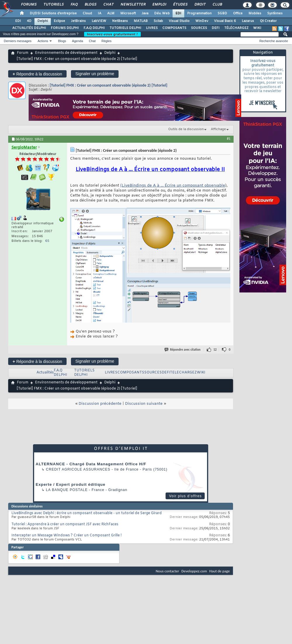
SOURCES (199, 28)
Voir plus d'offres (185, 496)
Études (180, 5)
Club (217, 5)
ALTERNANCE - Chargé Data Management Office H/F (91, 464)
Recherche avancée (274, 41)
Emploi (159, 5)
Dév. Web (162, 13)
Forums (28, 5)
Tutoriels (53, 5)
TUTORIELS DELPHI (125, 28)
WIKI (257, 28)
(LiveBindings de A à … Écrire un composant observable (173, 186)
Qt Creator (268, 21)
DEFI (216, 28)
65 (47, 241)
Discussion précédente (100, 404)
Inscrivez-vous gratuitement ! (112, 34)
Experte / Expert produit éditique (71, 484)
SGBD (222, 13)
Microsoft (128, 13)
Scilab (158, 21)
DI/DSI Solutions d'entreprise (53, 13)
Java (145, 13)
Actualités (45, 373)
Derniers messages (18, 41)
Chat (108, 5)
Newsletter (133, 5)
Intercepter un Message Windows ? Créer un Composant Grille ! (67, 535)
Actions (43, 41)
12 (215, 350)
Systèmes (275, 13)
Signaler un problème (95, 74)
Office (238, 13)
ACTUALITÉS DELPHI (29, 28)
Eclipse (59, 21)
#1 (229, 139)
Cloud (87, 13)
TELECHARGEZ (183, 373)
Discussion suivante (144, 404)
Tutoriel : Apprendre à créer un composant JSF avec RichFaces (65, 524)
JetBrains (78, 21)
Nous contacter (167, 571)
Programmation (199, 13)
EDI (178, 13)
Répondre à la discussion (37, 74)
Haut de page (220, 571)
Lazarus (248, 21)
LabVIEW (99, 21)
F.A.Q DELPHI (94, 28)
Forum (23, 53)
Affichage (218, 129)
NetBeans (120, 21)
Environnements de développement (66, 53)
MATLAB (141, 21)
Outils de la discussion (186, 129)
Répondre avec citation (183, 350)
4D (29, 21)
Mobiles (255, 13)
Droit (200, 5)
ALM (111, 13)
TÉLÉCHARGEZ (236, 28)
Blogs (90, 5)
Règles (107, 41)
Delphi (43, 21)
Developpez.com (194, 571)
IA (100, 13)
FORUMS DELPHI (65, 28)
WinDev (202, 21)
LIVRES (152, 28)
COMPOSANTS (174, 28)
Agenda (77, 41)
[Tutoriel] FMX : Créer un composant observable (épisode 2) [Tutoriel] (108, 85)
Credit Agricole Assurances (78, 469)
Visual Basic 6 (225, 21)
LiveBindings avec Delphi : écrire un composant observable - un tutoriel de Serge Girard (87, 513)
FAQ (74, 5)
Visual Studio (179, 21)
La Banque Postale (67, 490)
